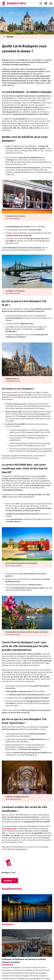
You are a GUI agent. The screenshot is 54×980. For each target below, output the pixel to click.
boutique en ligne (15, 395)
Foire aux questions (19, 849)
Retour (9, 37)
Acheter (9, 881)
